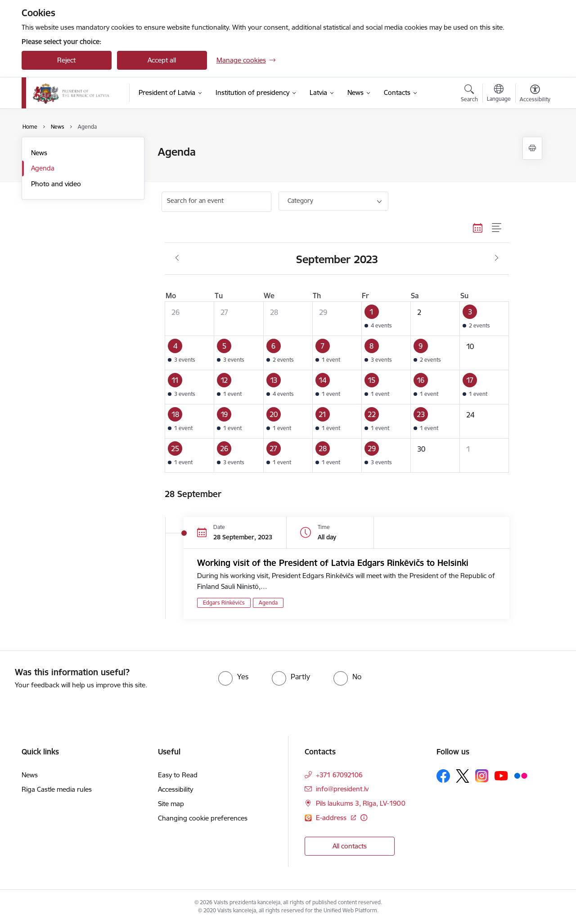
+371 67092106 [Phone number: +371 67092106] (339, 775)
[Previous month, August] (177, 258)
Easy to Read (178, 775)
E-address (332, 818)
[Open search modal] (469, 94)
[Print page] (532, 148)
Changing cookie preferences (203, 818)
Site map (171, 804)
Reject (66, 60)
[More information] (364, 818)
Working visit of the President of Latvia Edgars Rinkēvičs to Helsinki (333, 563)
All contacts (350, 846)
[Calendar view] (478, 228)
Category (300, 201)
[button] (386, 319)
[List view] (497, 228)
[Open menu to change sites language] (499, 94)
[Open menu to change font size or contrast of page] (535, 94)
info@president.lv (342, 789)
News (39, 153)
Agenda (43, 168)
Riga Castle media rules (57, 789)
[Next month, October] (497, 258)
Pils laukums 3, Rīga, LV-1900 (361, 803)
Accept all (162, 60)
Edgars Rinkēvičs (224, 603)
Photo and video (56, 184)
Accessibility (175, 789)
